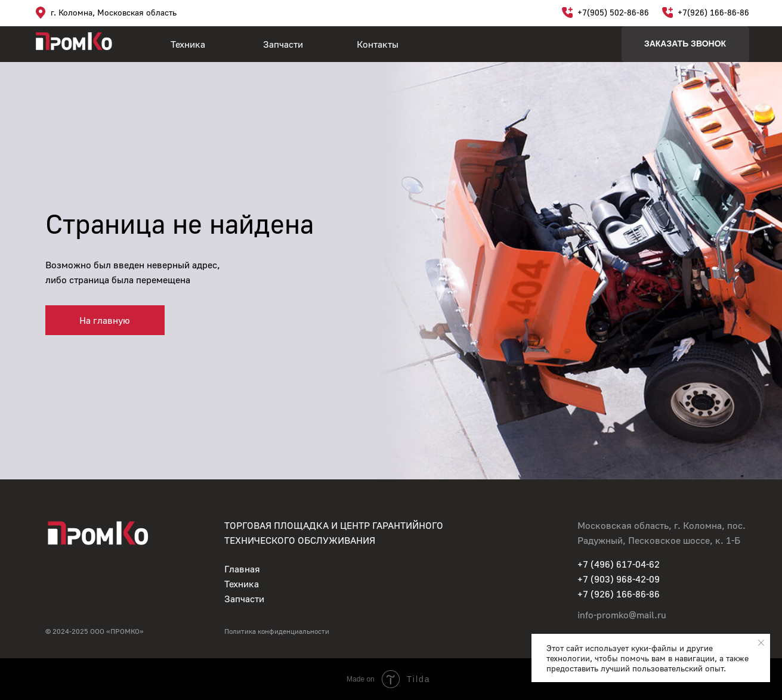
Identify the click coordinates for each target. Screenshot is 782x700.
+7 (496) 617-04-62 (619, 564)
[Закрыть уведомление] (761, 643)
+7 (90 (591, 579)
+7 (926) (597, 594)
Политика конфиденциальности (277, 631)
